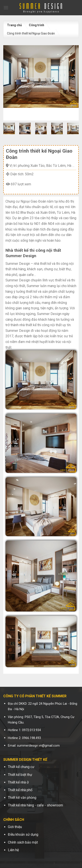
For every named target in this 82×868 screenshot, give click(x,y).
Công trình (37, 25)
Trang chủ (14, 25)
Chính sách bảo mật (23, 842)
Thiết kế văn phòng (22, 798)
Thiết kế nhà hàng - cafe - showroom (35, 805)
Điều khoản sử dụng (23, 834)
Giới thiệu (15, 827)
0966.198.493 (31, 738)
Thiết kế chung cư (21, 767)
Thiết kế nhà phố (20, 790)
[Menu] (6, 8)
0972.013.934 (31, 730)
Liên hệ (13, 850)
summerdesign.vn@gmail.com (38, 746)
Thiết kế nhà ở (18, 782)
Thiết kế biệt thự (20, 775)
